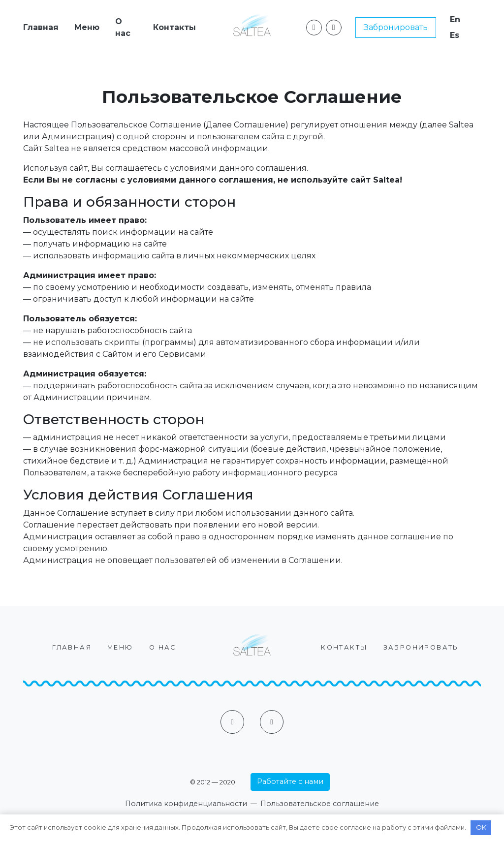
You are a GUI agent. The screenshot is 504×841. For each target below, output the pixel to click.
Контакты (174, 27)
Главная (41, 27)
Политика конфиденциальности (186, 804)
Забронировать (396, 27)
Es (455, 35)
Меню (87, 27)
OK (481, 827)
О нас (123, 27)
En (455, 19)
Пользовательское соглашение (320, 804)
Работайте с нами (290, 781)
